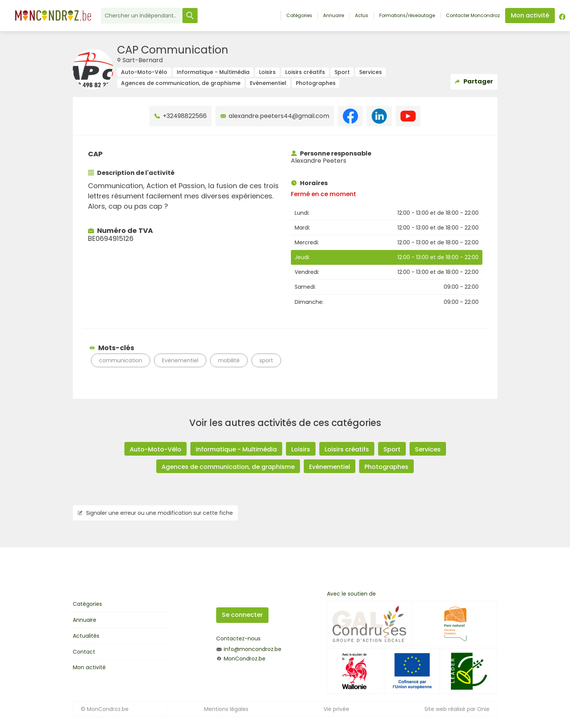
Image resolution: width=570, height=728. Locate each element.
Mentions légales (226, 709)
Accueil (272, 15)
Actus (362, 16)
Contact (84, 652)
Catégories (299, 16)
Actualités (86, 636)
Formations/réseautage (407, 16)
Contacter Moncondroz (473, 16)
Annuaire (334, 16)
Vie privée (336, 709)
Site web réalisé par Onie (457, 709)
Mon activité (89, 667)
